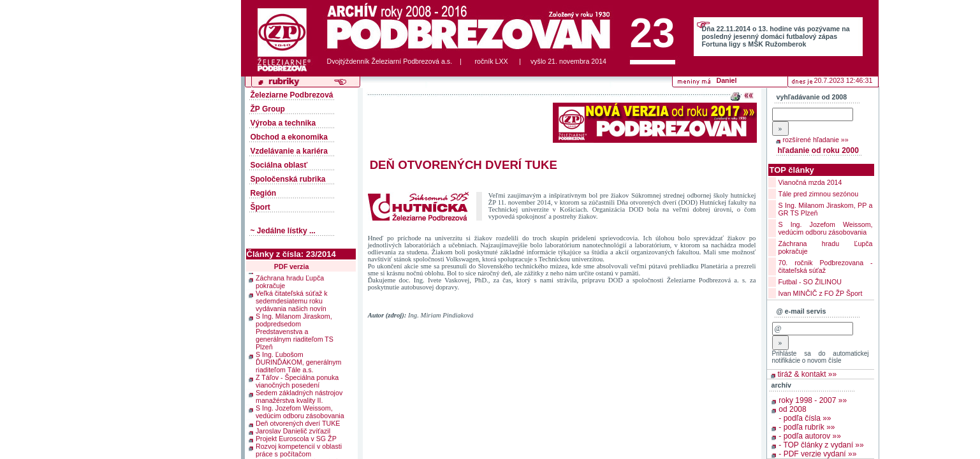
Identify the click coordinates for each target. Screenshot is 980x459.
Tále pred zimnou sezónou (819, 194)
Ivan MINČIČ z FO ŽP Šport (821, 293)
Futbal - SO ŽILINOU (810, 282)
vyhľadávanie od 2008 (812, 97)
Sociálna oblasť (279, 165)
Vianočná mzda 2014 (810, 182)
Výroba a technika (283, 123)
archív (781, 385)
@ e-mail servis (801, 311)
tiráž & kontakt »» (808, 374)
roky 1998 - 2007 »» (813, 400)
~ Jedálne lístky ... (283, 231)
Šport (260, 207)
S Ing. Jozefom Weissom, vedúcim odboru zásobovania (300, 411)
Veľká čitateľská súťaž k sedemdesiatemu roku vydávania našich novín (292, 300)
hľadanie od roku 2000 (818, 150)
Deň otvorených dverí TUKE (298, 422)
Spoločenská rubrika (288, 179)
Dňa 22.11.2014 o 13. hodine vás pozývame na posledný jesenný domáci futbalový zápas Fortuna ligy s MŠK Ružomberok (776, 36)
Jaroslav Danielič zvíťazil (293, 430)
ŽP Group (268, 109)
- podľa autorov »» (810, 436)
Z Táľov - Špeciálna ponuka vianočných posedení (297, 380)
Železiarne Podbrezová (292, 95)
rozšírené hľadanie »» (816, 140)
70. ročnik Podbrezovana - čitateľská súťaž (826, 266)
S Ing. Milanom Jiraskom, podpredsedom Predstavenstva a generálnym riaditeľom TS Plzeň (295, 330)
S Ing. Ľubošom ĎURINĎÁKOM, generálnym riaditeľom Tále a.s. (298, 361)
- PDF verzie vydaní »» (817, 454)
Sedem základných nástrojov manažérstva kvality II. (299, 395)
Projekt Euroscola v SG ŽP (296, 437)
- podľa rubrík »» (807, 427)
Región (264, 193)
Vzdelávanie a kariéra (289, 151)
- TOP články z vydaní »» (821, 445)
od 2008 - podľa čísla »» (805, 414)
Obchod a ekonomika (289, 137)
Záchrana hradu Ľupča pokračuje (290, 280)
